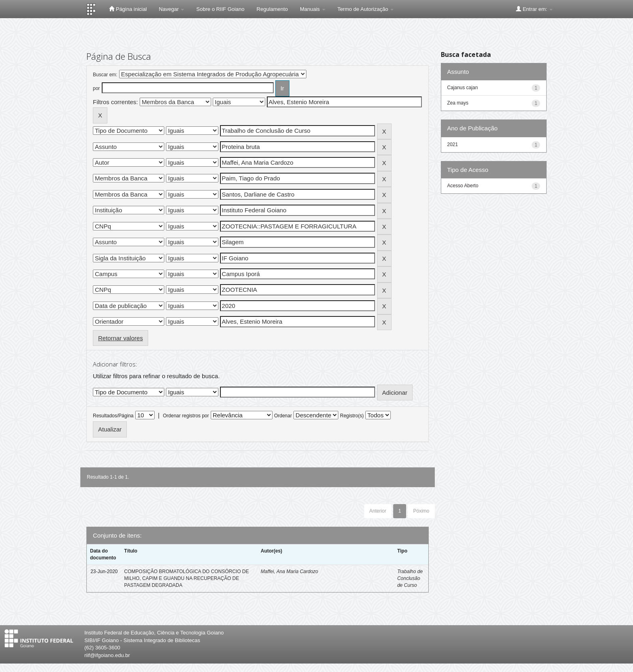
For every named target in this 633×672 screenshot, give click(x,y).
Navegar (172, 9)
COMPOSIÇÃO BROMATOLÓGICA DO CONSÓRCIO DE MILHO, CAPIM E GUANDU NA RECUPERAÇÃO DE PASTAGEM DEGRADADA (187, 578)
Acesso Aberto (463, 186)
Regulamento (272, 9)
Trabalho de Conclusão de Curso (410, 578)
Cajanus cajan (463, 88)
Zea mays (458, 103)
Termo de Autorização (366, 9)
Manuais (313, 9)
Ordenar (283, 416)
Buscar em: (105, 75)
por (96, 88)
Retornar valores (121, 338)
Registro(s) (352, 416)
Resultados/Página (113, 416)
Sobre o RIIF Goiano (220, 9)
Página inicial (128, 9)
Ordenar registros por (186, 416)
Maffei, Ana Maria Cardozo (289, 572)
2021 (453, 144)
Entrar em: (534, 9)
